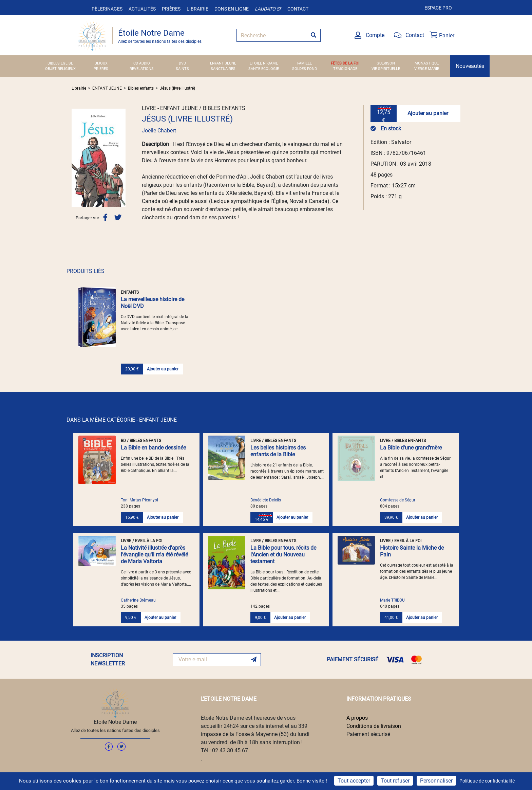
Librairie (197, 9)
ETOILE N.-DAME (264, 63)
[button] (76, 158)
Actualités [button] (142, 9)
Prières (171, 9)
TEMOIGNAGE (345, 69)
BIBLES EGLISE (60, 63)
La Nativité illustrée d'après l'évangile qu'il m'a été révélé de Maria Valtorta (154, 555)
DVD (182, 63)
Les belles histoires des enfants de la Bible (278, 451)
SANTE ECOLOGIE (264, 69)
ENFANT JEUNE (223, 63)
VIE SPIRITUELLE (386, 69)
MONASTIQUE (427, 63)
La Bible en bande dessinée (153, 448)
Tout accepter (354, 781)
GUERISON (386, 63)
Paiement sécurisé (368, 734)
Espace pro (438, 8)
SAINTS (182, 69)
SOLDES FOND (305, 69)
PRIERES (101, 69)
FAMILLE (305, 63)
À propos (357, 718)
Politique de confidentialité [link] (487, 781)
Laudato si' (268, 9)
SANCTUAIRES (223, 69)
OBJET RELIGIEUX (60, 69)
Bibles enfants (141, 88)
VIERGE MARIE (427, 69)
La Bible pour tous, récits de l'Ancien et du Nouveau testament (283, 555)
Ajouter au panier (428, 113)
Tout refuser (395, 781)
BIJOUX (101, 63)
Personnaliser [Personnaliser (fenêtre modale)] (436, 781)
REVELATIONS (142, 69)
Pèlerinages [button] (107, 9)
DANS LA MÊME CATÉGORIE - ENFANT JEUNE (122, 420)
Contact (298, 9)
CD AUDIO (142, 63)
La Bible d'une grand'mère (411, 448)
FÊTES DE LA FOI (345, 63)
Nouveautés (470, 66)
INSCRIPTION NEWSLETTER (108, 659)
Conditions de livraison (374, 726)
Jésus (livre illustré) (177, 88)
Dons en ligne (232, 9)
